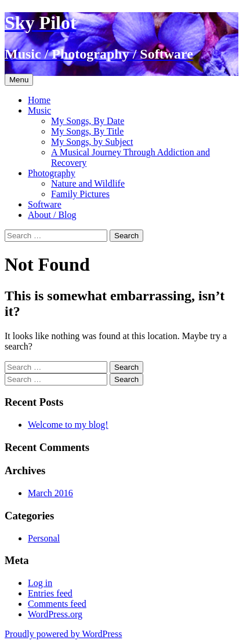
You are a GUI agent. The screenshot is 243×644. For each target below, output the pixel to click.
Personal (44, 538)
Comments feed (57, 604)
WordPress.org (55, 614)
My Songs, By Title (87, 131)
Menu (19, 80)
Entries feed (50, 593)
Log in (40, 583)
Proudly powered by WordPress (63, 634)
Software (45, 204)
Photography (52, 173)
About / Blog (52, 215)
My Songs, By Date (88, 121)
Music (39, 110)
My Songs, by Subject (92, 142)
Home (39, 100)
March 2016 (50, 493)
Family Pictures (80, 194)
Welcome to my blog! (68, 425)
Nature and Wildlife (88, 183)
